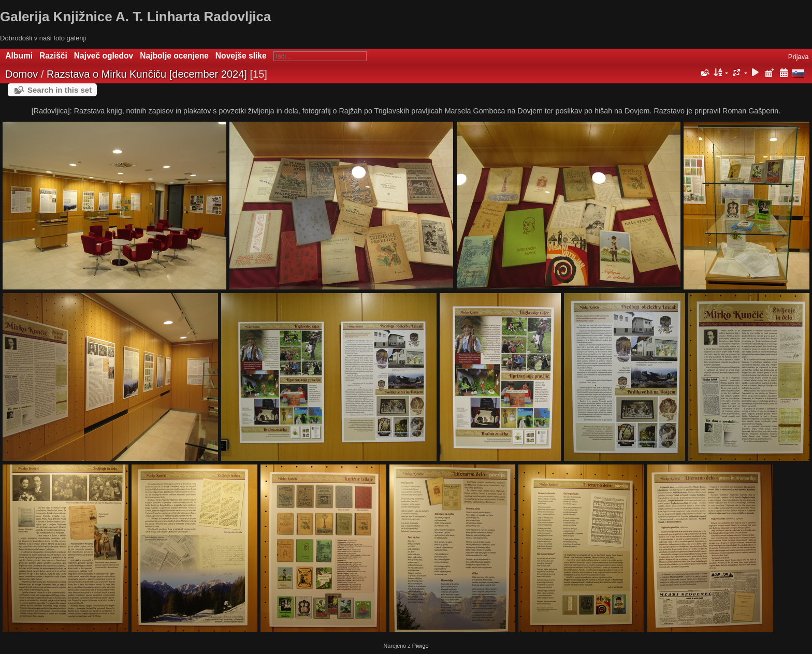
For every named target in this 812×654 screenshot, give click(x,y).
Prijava (799, 57)
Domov (21, 74)
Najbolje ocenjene (174, 56)
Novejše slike (241, 56)
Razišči (53, 56)
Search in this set (60, 90)
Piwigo (421, 646)
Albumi (19, 56)
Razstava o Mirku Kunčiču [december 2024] (147, 74)
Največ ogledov (104, 56)
